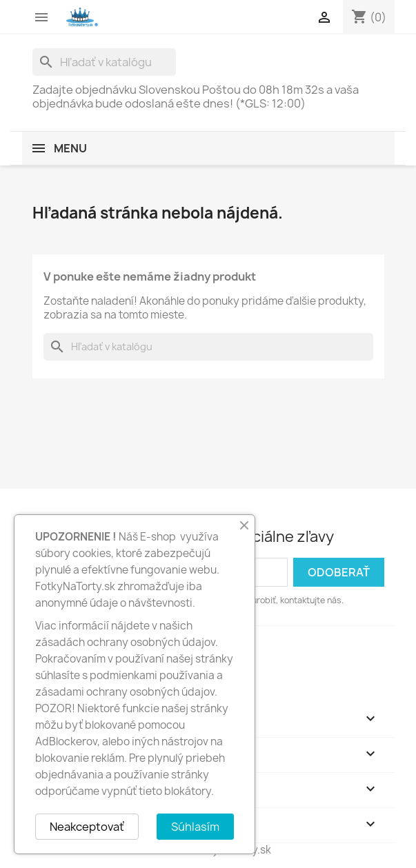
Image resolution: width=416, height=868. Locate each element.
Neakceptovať (87, 827)
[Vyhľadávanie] (104, 62)
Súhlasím (195, 827)
